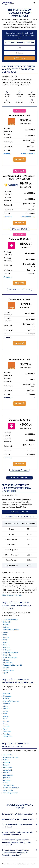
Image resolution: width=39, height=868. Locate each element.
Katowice (7, 704)
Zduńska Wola (9, 670)
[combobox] (19, 42)
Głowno (6, 625)
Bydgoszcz (7, 696)
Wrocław (7, 734)
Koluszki (6, 627)
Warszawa (7, 732)
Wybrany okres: (8, 573)
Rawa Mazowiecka (10, 658)
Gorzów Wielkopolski (11, 701)
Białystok (7, 694)
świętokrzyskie (9, 785)
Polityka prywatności (20, 864)
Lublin (5, 711)
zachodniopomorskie (11, 793)
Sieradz (6, 660)
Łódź (5, 640)
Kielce (6, 706)
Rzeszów (7, 724)
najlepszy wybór (7, 95)
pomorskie (7, 780)
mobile (32, 102)
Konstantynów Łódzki (11, 630)
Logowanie (31, 864)
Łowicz (6, 642)
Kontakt (9, 864)
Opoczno (6, 645)
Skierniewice (8, 663)
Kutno (5, 632)
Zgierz (6, 673)
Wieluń (6, 668)
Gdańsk (6, 699)
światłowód (19, 102)
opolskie (6, 773)
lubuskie (6, 765)
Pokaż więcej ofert (19, 478)
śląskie (6, 783)
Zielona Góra (8, 737)
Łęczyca (6, 637)
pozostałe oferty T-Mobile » (20, 289)
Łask (5, 635)
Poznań (6, 721)
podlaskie (7, 778)
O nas (3, 864)
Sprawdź (20, 159)
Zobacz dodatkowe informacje (12, 595)
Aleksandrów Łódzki (11, 620)
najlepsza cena (20, 95)
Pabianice (7, 650)
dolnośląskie (8, 755)
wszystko (7, 102)
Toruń (5, 729)
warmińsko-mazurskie (11, 788)
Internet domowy (20, 512)
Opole (6, 719)
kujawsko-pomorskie (11, 757)
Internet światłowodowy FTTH (20, 517)
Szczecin (6, 726)
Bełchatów (7, 622)
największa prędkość (32, 95)
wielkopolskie (8, 790)
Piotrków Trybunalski (11, 652)
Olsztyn (6, 716)
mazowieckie (8, 770)
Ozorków (7, 647)
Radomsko (7, 655)
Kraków (6, 709)
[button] (34, 3)
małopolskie (8, 768)
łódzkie (6, 760)
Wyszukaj (19, 58)
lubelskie (7, 762)
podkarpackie (8, 775)
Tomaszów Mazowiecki (12, 665)
